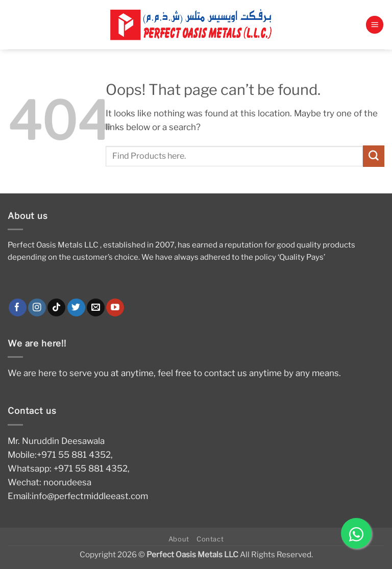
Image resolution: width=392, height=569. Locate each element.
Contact (210, 539)
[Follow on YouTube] (115, 308)
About (179, 539)
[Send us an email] (96, 308)
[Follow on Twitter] (76, 308)
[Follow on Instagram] (37, 308)
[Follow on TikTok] (56, 308)
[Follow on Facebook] (18, 308)
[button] (375, 25)
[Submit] (374, 156)
